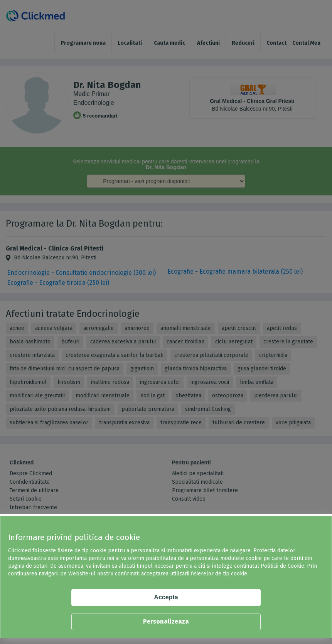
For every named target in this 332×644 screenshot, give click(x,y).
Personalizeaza (166, 621)
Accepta (166, 597)
